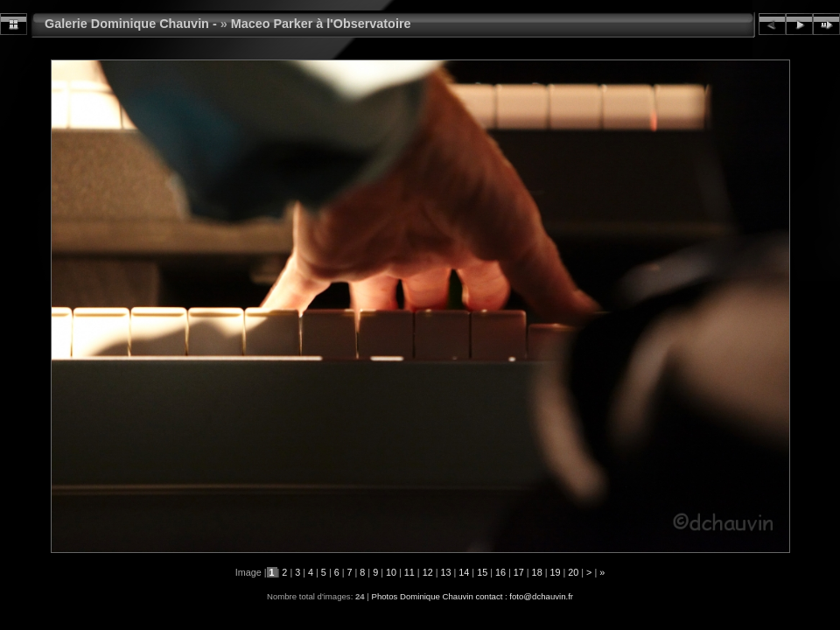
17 (519, 572)
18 (537, 572)
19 (555, 572)
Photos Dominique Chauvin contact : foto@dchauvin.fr (472, 596)
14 (464, 572)
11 (409, 572)
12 (428, 572)
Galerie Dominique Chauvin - (131, 24)
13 (445, 572)
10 (391, 572)
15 (482, 572)
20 (573, 572)
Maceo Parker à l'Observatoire (321, 24)
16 (500, 572)
